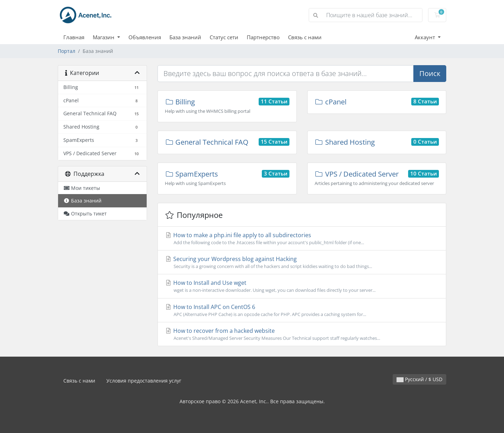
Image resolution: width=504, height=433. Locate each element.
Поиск (430, 73)
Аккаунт (426, 37)
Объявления (145, 37)
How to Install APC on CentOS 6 (302, 310)
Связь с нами (305, 37)
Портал (66, 51)
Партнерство (263, 37)
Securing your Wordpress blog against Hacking (302, 262)
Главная (74, 37)
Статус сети (224, 37)
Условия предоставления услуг (144, 381)
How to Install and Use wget (302, 286)
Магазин (104, 37)
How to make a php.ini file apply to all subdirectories (302, 239)
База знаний (185, 37)
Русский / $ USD (419, 379)
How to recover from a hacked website (302, 334)
